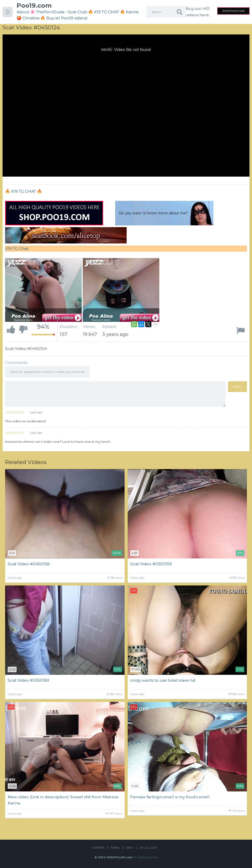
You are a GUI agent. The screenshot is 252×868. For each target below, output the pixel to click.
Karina (132, 12)
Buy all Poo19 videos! (67, 18)
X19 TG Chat (17, 248)
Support (98, 848)
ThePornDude (50, 12)
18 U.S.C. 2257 (148, 848)
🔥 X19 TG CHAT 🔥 (107, 12)
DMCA (130, 848)
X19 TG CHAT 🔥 (26, 191)
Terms (115, 848)
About (23, 12)
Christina (31, 18)
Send (237, 387)
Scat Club (77, 12)
